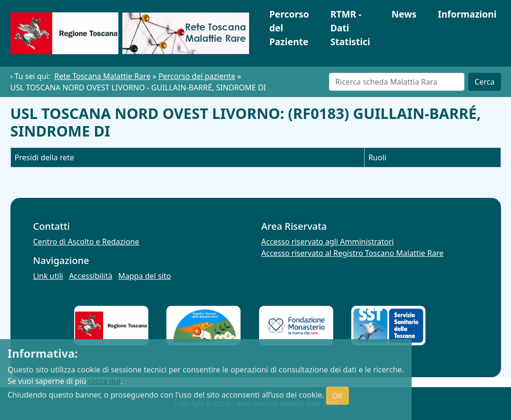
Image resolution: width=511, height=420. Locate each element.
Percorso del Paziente (289, 28)
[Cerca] (397, 82)
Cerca (484, 82)
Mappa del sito (145, 276)
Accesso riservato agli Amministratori (328, 242)
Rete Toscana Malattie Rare (102, 76)
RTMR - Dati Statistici (350, 28)
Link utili (48, 276)
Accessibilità (91, 276)
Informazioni (467, 14)
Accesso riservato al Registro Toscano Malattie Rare (353, 253)
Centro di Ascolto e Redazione (86, 242)
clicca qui (104, 381)
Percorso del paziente (197, 76)
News (404, 14)
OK (337, 396)
